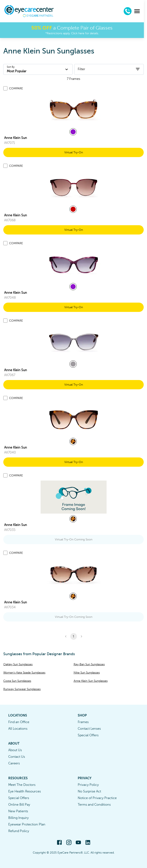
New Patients (18, 811)
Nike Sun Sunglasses (87, 673)
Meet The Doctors (22, 785)
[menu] (140, 11)
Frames (83, 722)
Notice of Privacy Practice (97, 798)
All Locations (18, 729)
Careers (14, 763)
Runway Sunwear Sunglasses (22, 689)
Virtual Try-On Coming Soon (74, 539)
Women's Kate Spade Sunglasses (24, 673)
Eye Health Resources (25, 791)
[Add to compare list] (5, 88)
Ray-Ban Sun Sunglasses (89, 664)
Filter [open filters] (109, 69)
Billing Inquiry (18, 818)
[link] (74, 110)
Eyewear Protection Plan (27, 824)
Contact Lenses (89, 729)
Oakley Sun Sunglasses (18, 664)
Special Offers (88, 735)
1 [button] (74, 636)
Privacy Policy (88, 785)
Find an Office (19, 722)
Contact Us (17, 757)
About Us (15, 750)
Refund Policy (19, 831)
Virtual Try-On (74, 152)
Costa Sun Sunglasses (17, 681)
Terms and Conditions (94, 805)
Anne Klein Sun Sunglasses (91, 681)
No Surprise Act (89, 791)
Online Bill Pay (19, 805)
